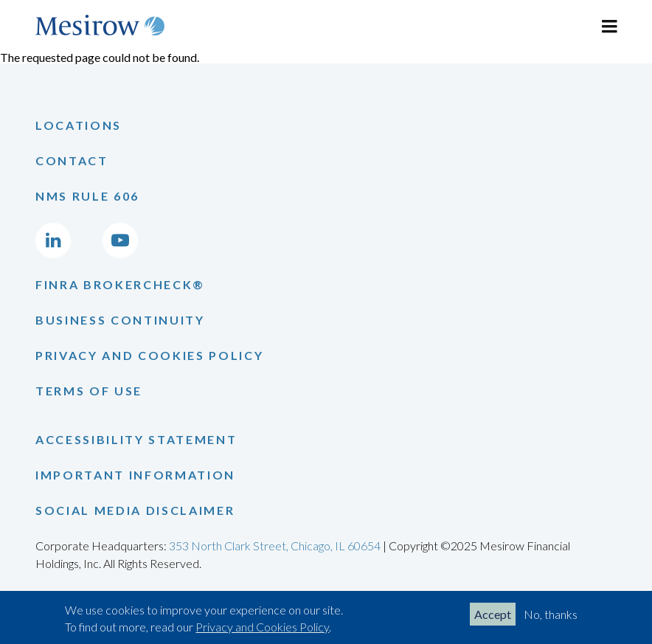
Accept (493, 614)
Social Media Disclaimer (135, 510)
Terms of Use (89, 391)
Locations (79, 125)
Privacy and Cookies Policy (262, 627)
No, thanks (551, 614)
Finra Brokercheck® (120, 284)
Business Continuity (120, 320)
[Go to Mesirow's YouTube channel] (120, 240)
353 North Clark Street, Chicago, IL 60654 (275, 546)
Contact (72, 160)
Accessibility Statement (136, 439)
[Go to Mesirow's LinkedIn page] (53, 240)
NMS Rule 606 (87, 196)
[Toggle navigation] (609, 27)
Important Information (135, 475)
